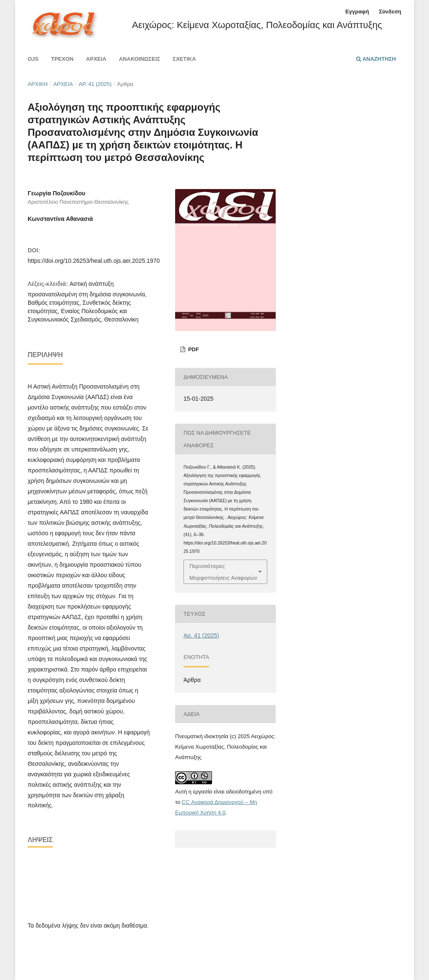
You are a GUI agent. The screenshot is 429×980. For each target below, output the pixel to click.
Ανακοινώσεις (140, 59)
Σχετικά (184, 59)
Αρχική (38, 84)
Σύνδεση (390, 12)
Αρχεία (96, 59)
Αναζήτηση (376, 59)
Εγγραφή (357, 12)
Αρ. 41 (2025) (95, 84)
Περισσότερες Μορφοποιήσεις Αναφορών (223, 572)
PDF (193, 349)
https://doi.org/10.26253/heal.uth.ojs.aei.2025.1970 (94, 261)
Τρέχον (62, 59)
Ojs (33, 59)
